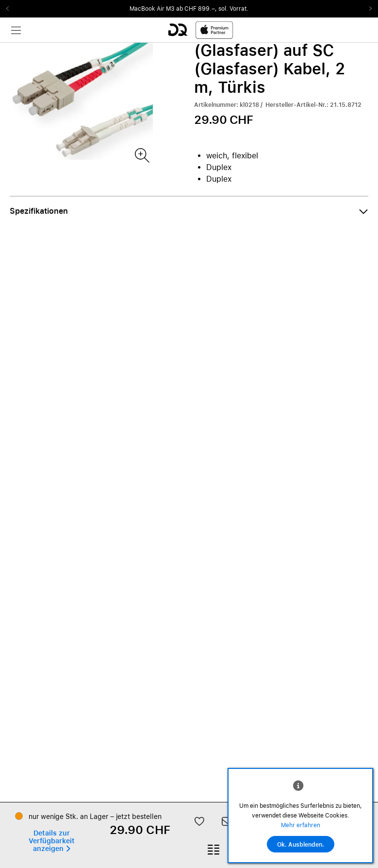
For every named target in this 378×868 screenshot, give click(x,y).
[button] (189, 211)
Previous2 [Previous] (11, 9)
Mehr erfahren (301, 825)
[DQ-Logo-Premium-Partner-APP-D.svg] (200, 30)
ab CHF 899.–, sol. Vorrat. (212, 9)
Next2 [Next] (367, 9)
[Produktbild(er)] (141, 155)
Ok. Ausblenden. (301, 845)
